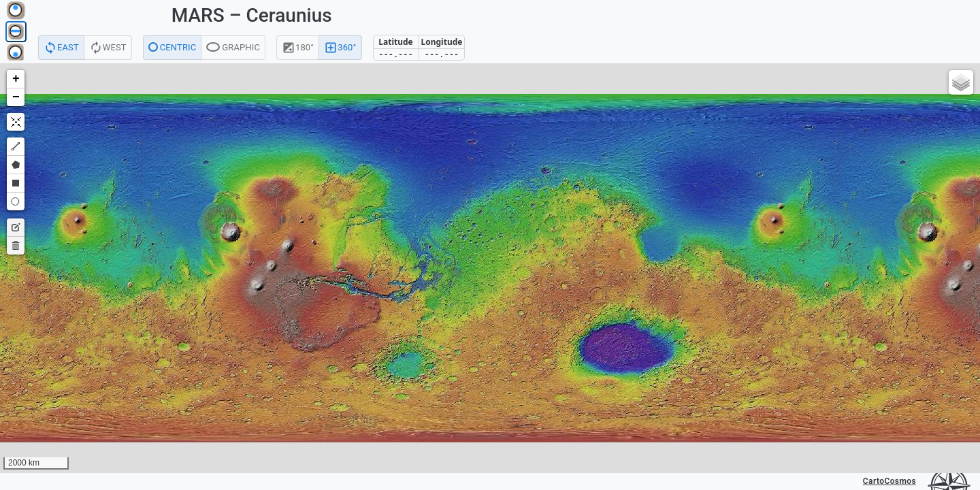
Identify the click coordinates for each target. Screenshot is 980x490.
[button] (16, 79)
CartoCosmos (889, 481)
